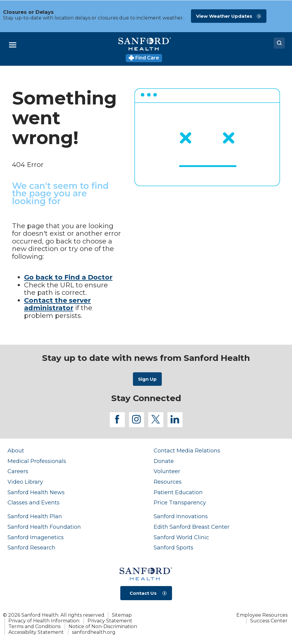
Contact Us (143, 593)
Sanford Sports (174, 547)
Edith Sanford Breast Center (192, 527)
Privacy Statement (110, 621)
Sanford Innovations (181, 516)
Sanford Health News (36, 492)
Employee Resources (262, 615)
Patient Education (178, 492)
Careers (18, 471)
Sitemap (122, 615)
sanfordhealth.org (94, 632)
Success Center (269, 621)
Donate (164, 461)
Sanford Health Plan (35, 516)
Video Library (25, 482)
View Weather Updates (224, 16)
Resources (168, 482)
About (16, 450)
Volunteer (167, 471)
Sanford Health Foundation (44, 527)
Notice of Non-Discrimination (103, 626)
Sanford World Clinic (181, 537)
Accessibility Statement (36, 632)
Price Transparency (180, 502)
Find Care (144, 58)
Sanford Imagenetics (36, 537)
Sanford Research (31, 547)
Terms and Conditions (34, 626)
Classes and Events (34, 502)
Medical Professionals (37, 461)
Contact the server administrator (57, 304)
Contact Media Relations (187, 450)
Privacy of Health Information (44, 621)
